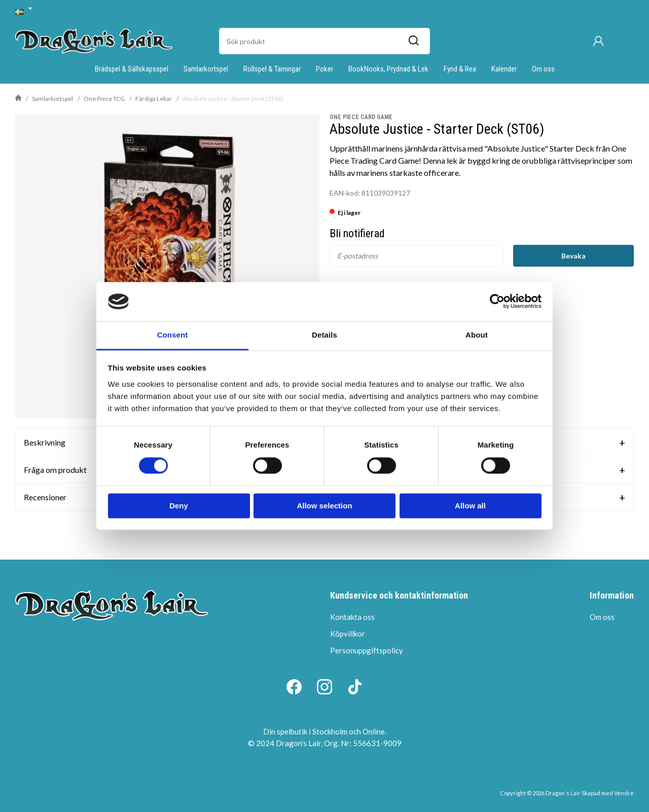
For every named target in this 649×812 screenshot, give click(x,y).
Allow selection (324, 506)
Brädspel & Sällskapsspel (132, 69)
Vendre (624, 793)
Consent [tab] (173, 335)
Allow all (470, 506)
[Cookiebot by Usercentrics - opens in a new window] (497, 302)
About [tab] (477, 335)
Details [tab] (324, 335)
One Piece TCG (104, 99)
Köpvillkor (348, 634)
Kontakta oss (352, 617)
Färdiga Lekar (154, 99)
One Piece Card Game (361, 117)
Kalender (504, 69)
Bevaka (573, 256)
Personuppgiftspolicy (367, 650)
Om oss (543, 69)
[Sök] (413, 41)
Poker (324, 69)
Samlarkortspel (206, 69)
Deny (179, 506)
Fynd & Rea (460, 69)
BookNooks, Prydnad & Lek (388, 69)
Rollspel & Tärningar (272, 69)
